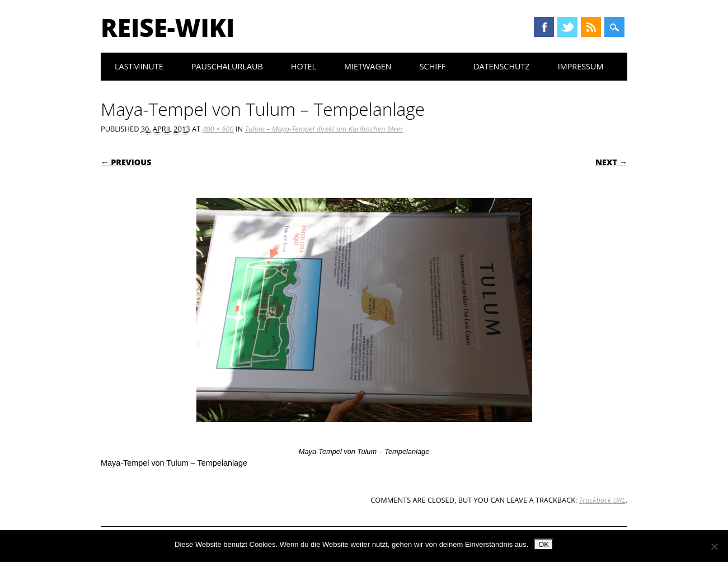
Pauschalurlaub (227, 66)
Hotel (304, 66)
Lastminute (139, 66)
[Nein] (714, 546)
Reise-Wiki (168, 27)
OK (544, 544)
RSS (591, 27)
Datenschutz (502, 66)
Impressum (581, 66)
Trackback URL (602, 500)
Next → (611, 162)
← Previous (126, 162)
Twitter (567, 27)
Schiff (433, 66)
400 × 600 (218, 129)
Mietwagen (368, 66)
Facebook (544, 27)
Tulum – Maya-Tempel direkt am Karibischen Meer (324, 129)
